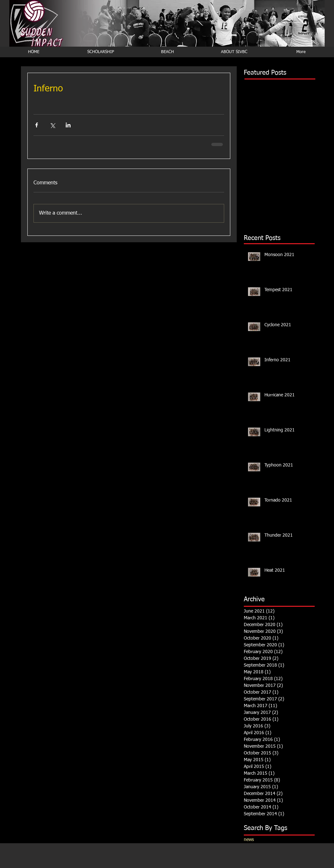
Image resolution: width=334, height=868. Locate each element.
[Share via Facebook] (37, 125)
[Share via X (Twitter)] (52, 125)
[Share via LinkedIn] (68, 125)
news (249, 840)
